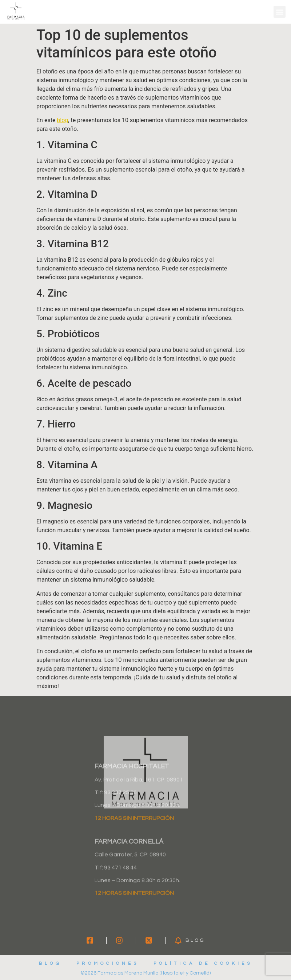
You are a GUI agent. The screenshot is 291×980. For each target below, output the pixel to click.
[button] (280, 12)
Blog (50, 963)
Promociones (108, 963)
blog (62, 120)
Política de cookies (203, 963)
